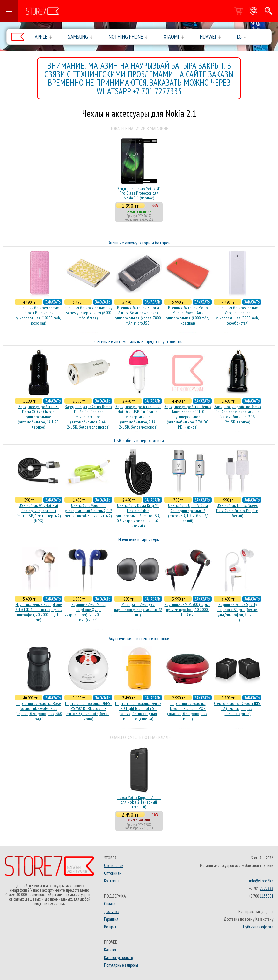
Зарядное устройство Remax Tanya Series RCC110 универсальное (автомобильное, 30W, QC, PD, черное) (188, 417)
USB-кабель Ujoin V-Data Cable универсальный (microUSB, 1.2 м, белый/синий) (188, 513)
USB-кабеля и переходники (139, 441)
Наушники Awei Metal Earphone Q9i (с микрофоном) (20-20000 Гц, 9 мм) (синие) (88, 612)
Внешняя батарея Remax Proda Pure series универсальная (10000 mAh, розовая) (39, 315)
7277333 (267, 888)
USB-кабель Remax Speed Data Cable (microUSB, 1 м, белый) (238, 511)
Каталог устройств (118, 957)
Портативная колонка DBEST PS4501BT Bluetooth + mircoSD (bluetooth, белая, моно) (88, 711)
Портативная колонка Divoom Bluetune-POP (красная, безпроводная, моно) (188, 711)
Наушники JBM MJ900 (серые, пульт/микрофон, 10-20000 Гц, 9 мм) (188, 610)
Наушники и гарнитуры (139, 539)
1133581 (267, 896)
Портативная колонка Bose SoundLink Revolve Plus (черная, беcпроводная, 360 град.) (39, 711)
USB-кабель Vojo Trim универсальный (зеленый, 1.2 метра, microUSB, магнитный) (88, 511)
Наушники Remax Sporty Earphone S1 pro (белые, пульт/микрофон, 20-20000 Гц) (238, 612)
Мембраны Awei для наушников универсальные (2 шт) (138, 610)
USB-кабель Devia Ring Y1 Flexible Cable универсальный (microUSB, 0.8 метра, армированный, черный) (138, 516)
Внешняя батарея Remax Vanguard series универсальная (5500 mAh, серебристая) (238, 315)
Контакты (112, 881)
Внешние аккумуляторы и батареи (139, 243)
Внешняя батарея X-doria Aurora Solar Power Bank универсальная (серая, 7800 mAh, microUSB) (138, 315)
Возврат (110, 927)
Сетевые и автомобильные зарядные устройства (139, 342)
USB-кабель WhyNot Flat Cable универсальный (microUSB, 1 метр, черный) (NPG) (39, 513)
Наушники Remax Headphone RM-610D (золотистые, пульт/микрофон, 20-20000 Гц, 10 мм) (39, 612)
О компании (114, 865)
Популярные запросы (121, 965)
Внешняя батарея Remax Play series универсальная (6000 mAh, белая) (88, 313)
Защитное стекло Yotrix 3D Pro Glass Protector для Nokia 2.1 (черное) (139, 193)
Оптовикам (113, 873)
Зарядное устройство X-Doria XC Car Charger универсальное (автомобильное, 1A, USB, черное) (39, 417)
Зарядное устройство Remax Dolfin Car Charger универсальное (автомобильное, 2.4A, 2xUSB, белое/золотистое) (88, 417)
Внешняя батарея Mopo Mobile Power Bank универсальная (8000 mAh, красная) (188, 315)
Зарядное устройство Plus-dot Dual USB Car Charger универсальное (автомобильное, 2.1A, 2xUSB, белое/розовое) (138, 417)
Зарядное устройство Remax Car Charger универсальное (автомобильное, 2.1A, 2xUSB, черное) (238, 414)
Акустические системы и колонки (139, 638)
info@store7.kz (261, 881)
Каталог (110, 950)
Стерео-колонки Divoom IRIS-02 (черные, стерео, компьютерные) (238, 708)
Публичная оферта (258, 927)
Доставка (112, 911)
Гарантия (111, 919)
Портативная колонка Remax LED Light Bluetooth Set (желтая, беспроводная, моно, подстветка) (138, 711)
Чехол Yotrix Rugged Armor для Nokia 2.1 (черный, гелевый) (139, 802)
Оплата (110, 904)
